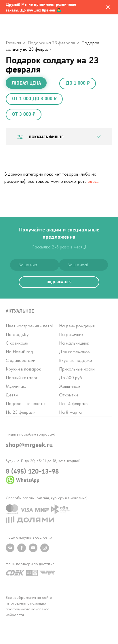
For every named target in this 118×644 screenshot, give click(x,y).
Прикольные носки (77, 369)
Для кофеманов (74, 352)
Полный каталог (22, 378)
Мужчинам (16, 386)
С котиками (17, 343)
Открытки (68, 395)
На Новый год (19, 352)
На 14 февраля (74, 403)
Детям (12, 395)
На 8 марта (70, 412)
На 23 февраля (21, 412)
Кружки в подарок (23, 369)
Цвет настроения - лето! (29, 326)
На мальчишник (74, 343)
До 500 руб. (71, 378)
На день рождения (77, 326)
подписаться (59, 282)
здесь (93, 181)
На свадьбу (17, 334)
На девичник (71, 334)
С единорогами (21, 360)
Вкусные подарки (76, 360)
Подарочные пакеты (25, 403)
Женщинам (70, 386)
